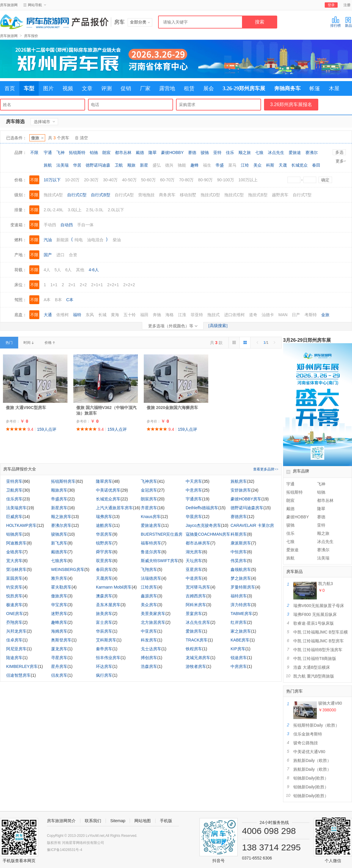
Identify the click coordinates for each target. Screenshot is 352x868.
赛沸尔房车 (61, 525)
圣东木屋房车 (108, 605)
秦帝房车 (104, 649)
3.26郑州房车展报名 (291, 104)
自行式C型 (77, 195)
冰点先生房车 (198, 622)
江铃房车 (149, 587)
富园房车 (14, 578)
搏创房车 (149, 658)
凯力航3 (326, 584)
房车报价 (31, 36)
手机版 (166, 821)
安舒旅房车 (241, 490)
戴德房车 (59, 552)
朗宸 (106, 153)
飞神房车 (149, 481)
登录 (331, 5)
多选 (339, 152)
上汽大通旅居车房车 (114, 508)
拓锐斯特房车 (63, 481)
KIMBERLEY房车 (22, 666)
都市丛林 (123, 153)
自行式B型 (100, 195)
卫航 (119, 165)
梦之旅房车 (241, 578)
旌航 (48, 165)
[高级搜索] (218, 326)
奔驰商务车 (287, 88)
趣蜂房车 (59, 622)
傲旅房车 (59, 596)
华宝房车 (59, 605)
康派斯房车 (241, 543)
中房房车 (239, 666)
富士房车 (104, 622)
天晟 (283, 165)
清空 (84, 138)
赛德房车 (239, 517)
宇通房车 (194, 499)
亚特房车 (14, 481)
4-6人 (94, 270)
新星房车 (59, 508)
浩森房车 (149, 666)
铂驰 (94, 153)
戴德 (140, 153)
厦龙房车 (59, 649)
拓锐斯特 (77, 153)
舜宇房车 (104, 552)
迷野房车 (59, 614)
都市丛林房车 (198, 543)
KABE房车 (240, 640)
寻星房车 (59, 658)
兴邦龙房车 (16, 631)
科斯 (270, 165)
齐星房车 (149, 508)
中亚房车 (149, 631)
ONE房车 (15, 614)
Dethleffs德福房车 (202, 508)
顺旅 (131, 165)
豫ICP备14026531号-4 (65, 850)
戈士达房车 (151, 649)
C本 (70, 300)
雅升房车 (59, 578)
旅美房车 (104, 614)
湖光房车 (194, 552)
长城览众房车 (108, 499)
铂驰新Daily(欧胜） (311, 778)
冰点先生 (276, 153)
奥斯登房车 (61, 640)
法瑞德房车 (151, 578)
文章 (87, 88)
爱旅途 (295, 153)
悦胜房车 (14, 596)
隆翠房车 (104, 481)
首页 (10, 88)
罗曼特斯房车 (243, 587)
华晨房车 (194, 517)
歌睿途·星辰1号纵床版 (314, 623)
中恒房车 (239, 552)
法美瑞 (62, 165)
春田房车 (104, 569)
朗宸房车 (149, 499)
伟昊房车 (239, 561)
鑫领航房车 (241, 569)
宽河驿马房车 (198, 587)
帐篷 (315, 88)
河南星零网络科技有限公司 (83, 843)
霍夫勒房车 (61, 587)
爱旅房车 (194, 631)
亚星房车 (194, 569)
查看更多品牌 (266, 469)
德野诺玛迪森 (98, 165)
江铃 (245, 165)
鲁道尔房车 (151, 552)
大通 (48, 315)
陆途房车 (14, 658)
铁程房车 (194, 649)
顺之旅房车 (61, 517)
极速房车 (14, 605)
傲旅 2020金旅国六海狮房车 (172, 408)
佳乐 (230, 153)
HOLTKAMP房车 (21, 525)
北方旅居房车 (153, 622)
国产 (48, 255)
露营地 (167, 88)
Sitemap (118, 821)
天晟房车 (104, 578)
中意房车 (194, 490)
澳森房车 (104, 596)
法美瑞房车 (16, 508)
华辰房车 (104, 631)
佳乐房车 (14, 499)
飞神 (60, 153)
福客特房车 (151, 543)
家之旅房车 (241, 631)
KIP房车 (238, 649)
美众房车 (149, 605)
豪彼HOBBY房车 (246, 499)
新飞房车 (59, 543)
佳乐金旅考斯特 (308, 734)
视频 (68, 88)
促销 (126, 88)
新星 (144, 165)
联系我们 (93, 821)
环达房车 (104, 666)
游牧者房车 (196, 666)
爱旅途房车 (151, 525)
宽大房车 (14, 561)
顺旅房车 (59, 490)
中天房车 (194, 481)
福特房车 (239, 596)
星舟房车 (59, 666)
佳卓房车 (14, 640)
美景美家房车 (153, 614)
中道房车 (194, 578)
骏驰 (205, 153)
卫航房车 (14, 490)
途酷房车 (104, 525)
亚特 (217, 153)
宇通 (48, 153)
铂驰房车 (14, 534)
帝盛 (220, 165)
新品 (348, 22)
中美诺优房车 (108, 490)
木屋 (334, 88)
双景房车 (104, 561)
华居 (77, 165)
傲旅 (37, 138)
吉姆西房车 (196, 596)
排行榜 (336, 22)
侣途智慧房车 (18, 675)
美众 (258, 165)
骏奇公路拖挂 (306, 743)
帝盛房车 (59, 499)
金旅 (325, 315)
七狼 (259, 153)
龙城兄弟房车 (198, 658)
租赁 (189, 88)
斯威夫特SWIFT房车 (160, 561)
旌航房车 (239, 481)
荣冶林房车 (16, 569)
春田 (316, 165)
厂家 (145, 88)
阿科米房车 (196, 605)
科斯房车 (239, 534)
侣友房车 (59, 675)
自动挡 (67, 225)
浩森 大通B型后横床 (312, 667)
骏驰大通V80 (330, 703)
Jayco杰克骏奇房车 (203, 525)
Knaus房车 (151, 517)
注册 (347, 5)
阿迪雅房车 (16, 543)
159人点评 (46, 429)
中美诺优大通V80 (309, 752)
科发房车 (149, 640)
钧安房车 (14, 587)
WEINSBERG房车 (68, 569)
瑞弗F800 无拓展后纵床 (315, 614)
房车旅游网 (9, 5)
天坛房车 (194, 561)
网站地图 (143, 821)
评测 (106, 88)
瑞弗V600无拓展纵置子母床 (319, 606)
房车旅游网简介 (61, 821)
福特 (77, 315)
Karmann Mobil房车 (114, 587)
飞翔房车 (149, 569)
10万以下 (52, 180)
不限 (34, 153)
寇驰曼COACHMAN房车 (208, 534)
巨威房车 (14, 517)
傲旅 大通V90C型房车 (26, 408)
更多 (341, 161)
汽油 (48, 240)
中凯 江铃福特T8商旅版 (315, 658)
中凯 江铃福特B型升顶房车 (318, 650)
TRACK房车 (197, 640)
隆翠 (153, 153)
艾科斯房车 (106, 640)
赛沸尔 (312, 153)
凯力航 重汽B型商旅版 (314, 676)
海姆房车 (59, 631)
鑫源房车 (149, 596)
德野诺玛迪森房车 (247, 508)
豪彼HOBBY (172, 153)
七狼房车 (59, 561)
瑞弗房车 (104, 517)
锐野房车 (104, 543)
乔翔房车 (14, 622)
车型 (29, 88)
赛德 (192, 153)
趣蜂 (194, 165)
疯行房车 (104, 675)
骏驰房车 (59, 534)
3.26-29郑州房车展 (244, 88)
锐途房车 (239, 658)
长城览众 (299, 165)
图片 (48, 88)
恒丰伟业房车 (108, 658)
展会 (209, 88)
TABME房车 (242, 614)
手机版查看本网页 (19, 861)
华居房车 (104, 534)
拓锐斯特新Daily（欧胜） (316, 725)
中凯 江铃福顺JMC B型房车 (319, 641)
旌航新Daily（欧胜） (312, 760)
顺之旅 (245, 153)
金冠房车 (149, 490)
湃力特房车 (241, 605)
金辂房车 (14, 552)
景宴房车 (194, 614)
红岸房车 (239, 622)
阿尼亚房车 (16, 649)
